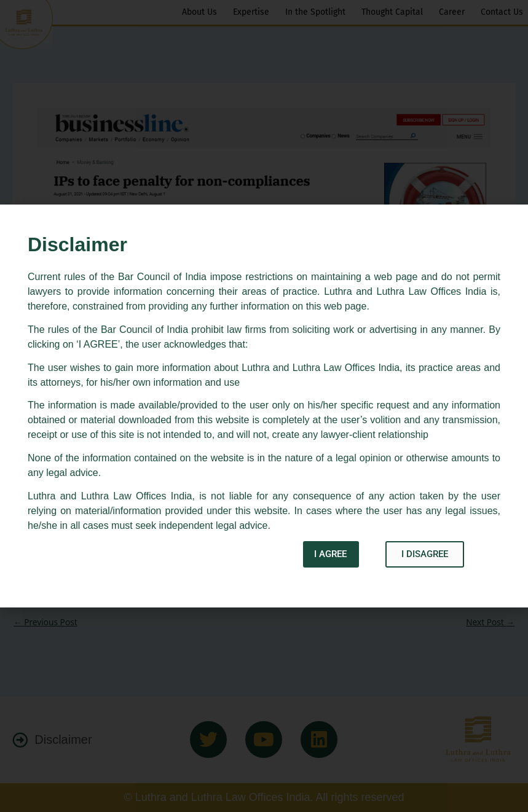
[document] (264, 406)
